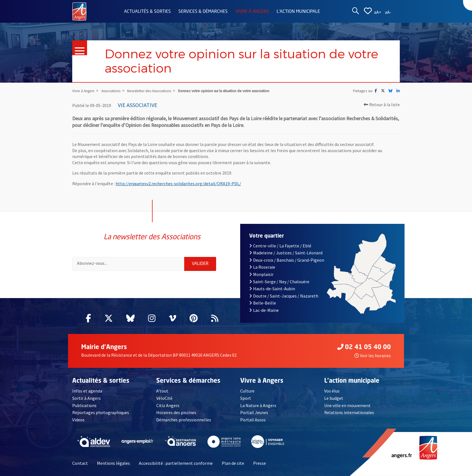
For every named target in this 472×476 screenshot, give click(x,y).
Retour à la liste (382, 105)
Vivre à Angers (252, 12)
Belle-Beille (263, 303)
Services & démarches (203, 12)
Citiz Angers (168, 405)
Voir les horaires (373, 356)
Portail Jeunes (254, 412)
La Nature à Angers (258, 405)
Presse (260, 463)
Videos (78, 420)
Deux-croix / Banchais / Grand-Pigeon (287, 260)
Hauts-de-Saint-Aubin (272, 289)
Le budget (334, 398)
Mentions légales (113, 463)
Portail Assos (253, 420)
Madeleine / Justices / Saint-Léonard (286, 253)
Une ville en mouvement (347, 405)
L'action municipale (298, 12)
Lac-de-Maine (264, 310)
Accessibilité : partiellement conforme (176, 463)
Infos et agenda (87, 391)
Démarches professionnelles (184, 420)
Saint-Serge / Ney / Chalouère (279, 282)
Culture (247, 391)
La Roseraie (262, 267)
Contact (80, 463)
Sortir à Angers (87, 398)
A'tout (162, 391)
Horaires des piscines (176, 412)
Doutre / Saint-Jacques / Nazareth (284, 296)
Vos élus (332, 391)
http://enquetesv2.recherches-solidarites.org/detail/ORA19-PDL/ (178, 184)
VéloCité (164, 398)
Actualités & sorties (147, 12)
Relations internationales (349, 412)
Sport (246, 398)
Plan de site (233, 463)
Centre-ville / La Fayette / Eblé (280, 246)
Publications (84, 405)
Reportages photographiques (101, 412)
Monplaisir (261, 274)
